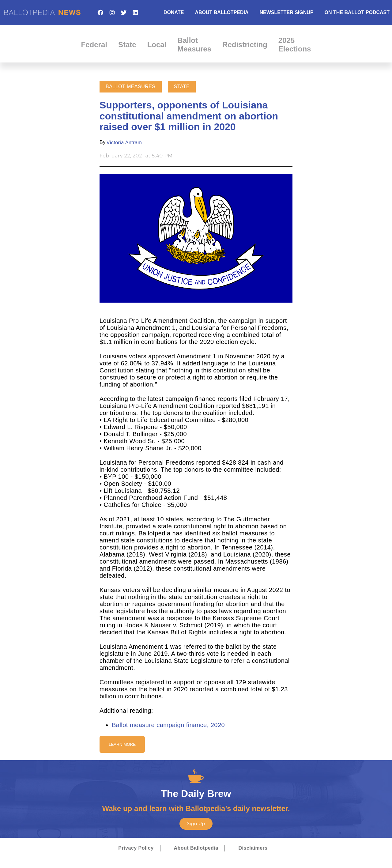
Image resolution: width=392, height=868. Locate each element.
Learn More (122, 744)
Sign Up (196, 824)
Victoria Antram (124, 143)
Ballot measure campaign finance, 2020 (168, 725)
